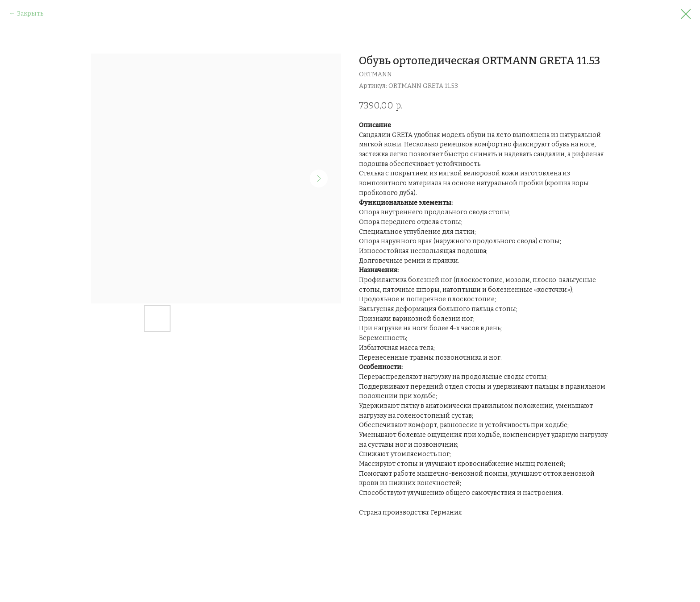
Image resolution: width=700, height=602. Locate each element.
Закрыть (30, 14)
